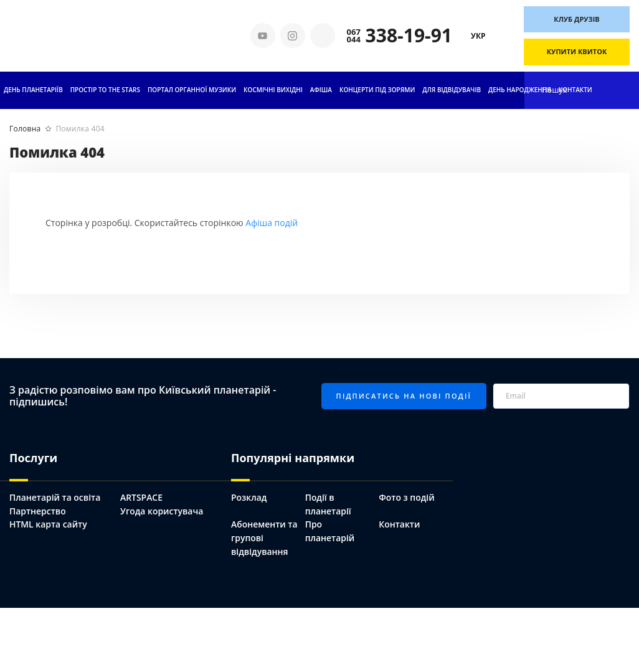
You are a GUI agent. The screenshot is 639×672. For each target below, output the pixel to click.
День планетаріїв (33, 90)
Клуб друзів (577, 19)
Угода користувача (162, 511)
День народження (520, 90)
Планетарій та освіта (55, 497)
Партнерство (38, 511)
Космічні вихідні (273, 90)
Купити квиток (577, 51)
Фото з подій (407, 497)
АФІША (321, 90)
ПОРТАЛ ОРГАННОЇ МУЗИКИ (192, 90)
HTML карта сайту (49, 524)
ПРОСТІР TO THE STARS (105, 90)
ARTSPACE (141, 497)
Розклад (249, 497)
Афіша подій (272, 223)
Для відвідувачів (452, 90)
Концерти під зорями (377, 90)
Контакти (575, 90)
